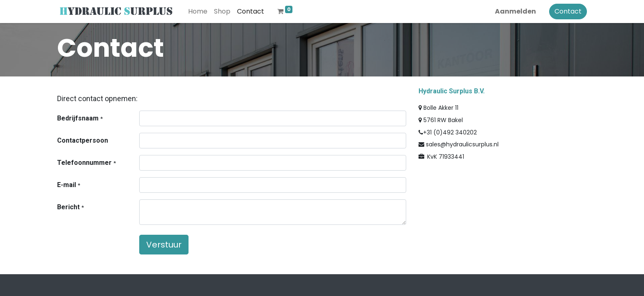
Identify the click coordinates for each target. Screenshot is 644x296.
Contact (568, 11)
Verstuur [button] (164, 245)
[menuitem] (198, 12)
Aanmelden (515, 11)
